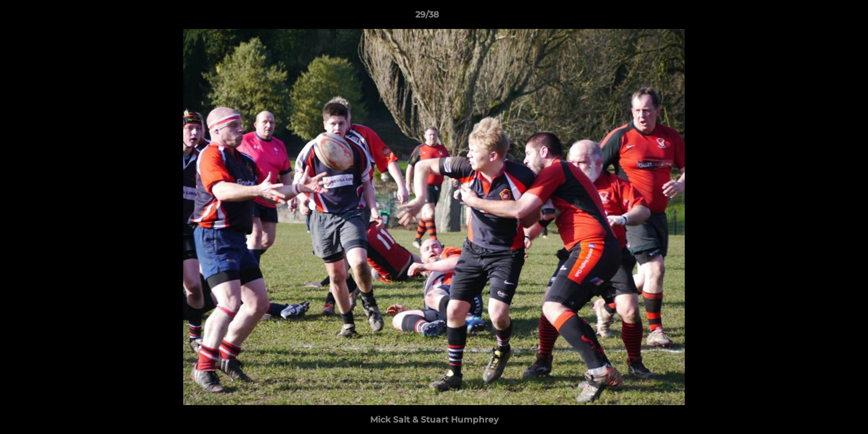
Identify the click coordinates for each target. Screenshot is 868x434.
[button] (817, 17)
